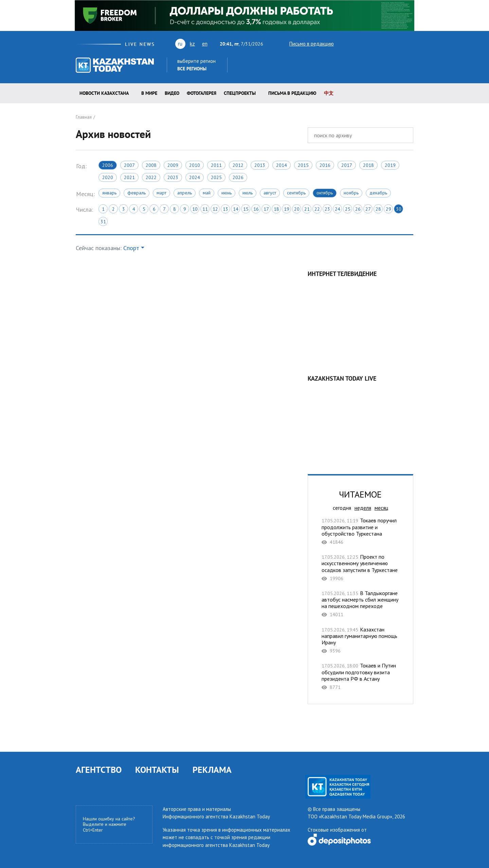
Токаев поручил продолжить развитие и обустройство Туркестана (360, 531)
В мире (149, 93)
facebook (390, 44)
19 (287, 209)
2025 (216, 177)
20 (297, 209)
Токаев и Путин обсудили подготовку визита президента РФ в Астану (360, 676)
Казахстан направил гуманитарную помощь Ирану (360, 640)
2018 (368, 165)
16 (256, 209)
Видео (172, 93)
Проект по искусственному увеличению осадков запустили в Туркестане (360, 568)
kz (192, 44)
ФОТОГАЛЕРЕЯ (202, 93)
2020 (108, 177)
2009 (173, 165)
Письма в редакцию (292, 93)
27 (368, 209)
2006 (108, 165)
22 (317, 209)
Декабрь (378, 193)
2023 (173, 177)
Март (161, 193)
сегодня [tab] (342, 508)
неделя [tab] (363, 508)
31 (103, 222)
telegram (410, 44)
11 (205, 209)
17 (266, 209)
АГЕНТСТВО (99, 770)
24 (338, 209)
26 (358, 209)
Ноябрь (351, 193)
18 (276, 209)
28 (378, 209)
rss (380, 44)
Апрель (185, 193)
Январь (109, 193)
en (205, 44)
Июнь (227, 193)
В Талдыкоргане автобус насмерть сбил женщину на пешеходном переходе (360, 604)
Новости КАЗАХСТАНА (104, 93)
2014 (282, 165)
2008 (151, 165)
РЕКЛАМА (212, 770)
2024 (195, 177)
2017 (347, 165)
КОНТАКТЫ (157, 770)
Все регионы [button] (192, 69)
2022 (151, 177)
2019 (390, 165)
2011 (216, 165)
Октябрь (325, 193)
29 (388, 209)
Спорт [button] (131, 248)
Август (270, 193)
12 (215, 209)
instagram (399, 44)
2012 (238, 165)
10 (195, 209)
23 (327, 209)
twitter (343, 44)
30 (399, 209)
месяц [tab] (381, 508)
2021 (129, 177)
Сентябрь (296, 193)
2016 (325, 165)
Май (207, 193)
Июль (248, 193)
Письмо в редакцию (306, 44)
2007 (129, 165)
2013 (260, 165)
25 (348, 209)
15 (246, 209)
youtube (355, 44)
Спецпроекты (240, 93)
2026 (238, 177)
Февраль (137, 193)
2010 (195, 165)
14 (236, 209)
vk (368, 44)
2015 (303, 165)
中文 (329, 93)
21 (307, 209)
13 (225, 209)
